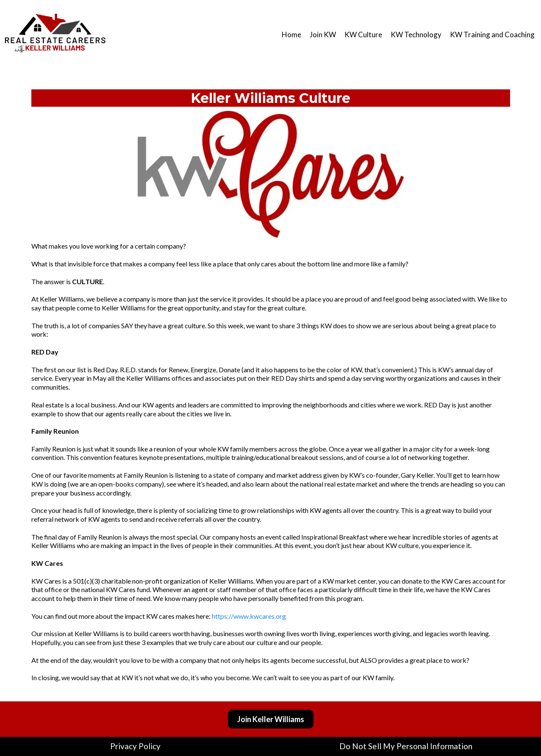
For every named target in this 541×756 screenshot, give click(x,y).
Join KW (323, 35)
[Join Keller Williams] (271, 719)
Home (291, 35)
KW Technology (416, 35)
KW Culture (363, 35)
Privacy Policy (135, 746)
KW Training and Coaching (492, 35)
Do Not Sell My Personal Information (406, 746)
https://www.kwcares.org (249, 616)
